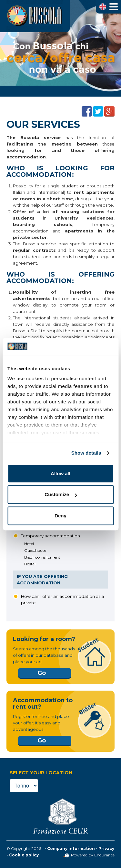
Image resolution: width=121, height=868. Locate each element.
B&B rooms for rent (42, 557)
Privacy (106, 849)
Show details (86, 453)
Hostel (30, 564)
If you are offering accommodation (42, 580)
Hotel (29, 544)
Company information (71, 849)
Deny (60, 516)
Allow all (60, 473)
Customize (61, 494)
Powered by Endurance (89, 855)
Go (42, 673)
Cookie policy (24, 855)
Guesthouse (35, 550)
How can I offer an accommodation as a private (62, 599)
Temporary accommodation (50, 536)
